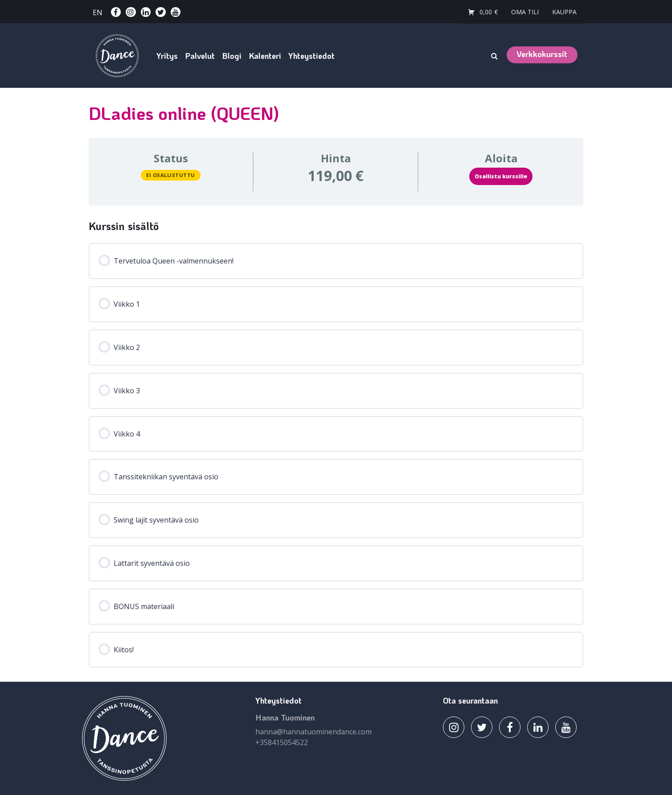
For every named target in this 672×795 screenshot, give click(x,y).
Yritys (167, 56)
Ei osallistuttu (171, 175)
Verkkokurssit (542, 54)
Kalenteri (265, 56)
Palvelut (200, 56)
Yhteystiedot (311, 56)
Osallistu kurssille (501, 176)
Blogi (232, 56)
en (98, 12)
